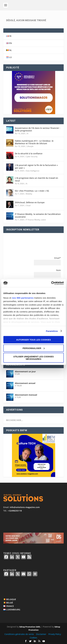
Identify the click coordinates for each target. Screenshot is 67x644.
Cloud (28, 205)
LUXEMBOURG (13, 610)
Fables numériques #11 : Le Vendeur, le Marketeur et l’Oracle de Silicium (34, 142)
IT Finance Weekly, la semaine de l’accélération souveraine (38, 215)
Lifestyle (30, 146)
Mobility (29, 194)
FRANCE (10, 606)
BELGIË (10, 603)
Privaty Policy (55, 634)
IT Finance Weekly (33, 220)
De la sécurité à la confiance (29, 153)
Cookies (33, 638)
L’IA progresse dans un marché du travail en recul (36, 179)
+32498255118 (15, 511)
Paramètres (52, 331)
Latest (43, 220)
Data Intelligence (33, 171)
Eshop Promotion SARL (30, 627)
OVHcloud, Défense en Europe (30, 202)
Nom (58, 270)
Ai (28, 133)
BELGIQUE (11, 599)
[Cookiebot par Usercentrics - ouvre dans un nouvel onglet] (51, 283)
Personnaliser (34, 348)
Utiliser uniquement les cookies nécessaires (33, 358)
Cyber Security (32, 157)
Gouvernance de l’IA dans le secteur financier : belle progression (38, 129)
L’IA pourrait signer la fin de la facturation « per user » (36, 166)
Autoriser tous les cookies (33, 340)
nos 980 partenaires (23, 298)
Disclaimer (41, 634)
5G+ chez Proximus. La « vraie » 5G (32, 191)
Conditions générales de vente (19, 634)
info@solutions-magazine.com (25, 507)
